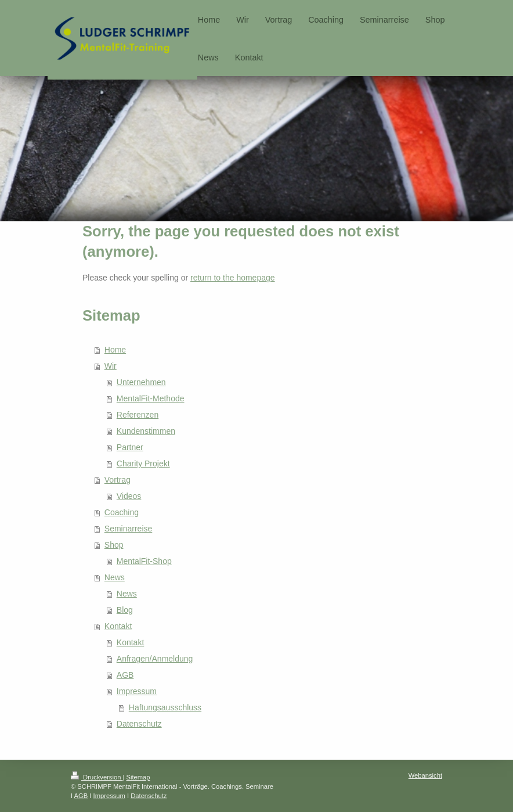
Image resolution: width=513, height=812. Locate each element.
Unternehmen (141, 382)
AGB (125, 675)
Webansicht (425, 775)
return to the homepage (233, 278)
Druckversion (97, 777)
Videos (129, 496)
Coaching (122, 512)
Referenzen (138, 415)
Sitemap (138, 777)
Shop (114, 545)
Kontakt (118, 626)
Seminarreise (128, 529)
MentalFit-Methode (151, 398)
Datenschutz (139, 724)
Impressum (137, 691)
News (115, 577)
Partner (130, 447)
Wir (111, 366)
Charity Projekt (143, 464)
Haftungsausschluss (165, 707)
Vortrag (118, 480)
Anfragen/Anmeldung (155, 659)
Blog (125, 610)
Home (115, 350)
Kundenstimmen (146, 431)
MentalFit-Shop (144, 561)
